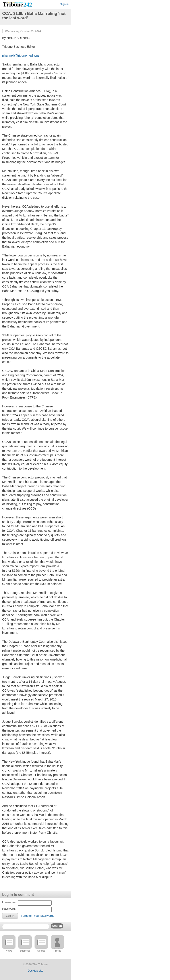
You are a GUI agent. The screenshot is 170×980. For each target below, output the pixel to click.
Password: (9, 909)
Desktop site (35, 971)
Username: (9, 902)
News (9, 951)
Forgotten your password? (38, 916)
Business (25, 951)
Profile (57, 951)
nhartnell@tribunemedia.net (21, 56)
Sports (41, 951)
